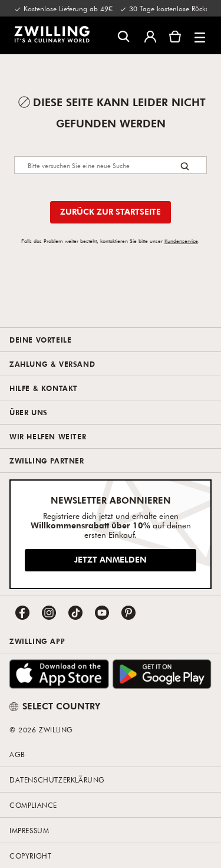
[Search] (111, 165)
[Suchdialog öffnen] (123, 36)
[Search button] (185, 166)
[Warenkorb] (175, 35)
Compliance (33, 805)
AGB (17, 754)
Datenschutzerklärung (57, 780)
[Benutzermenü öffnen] (150, 35)
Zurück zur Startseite (111, 211)
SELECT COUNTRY (55, 706)
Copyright (30, 856)
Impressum (29, 830)
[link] (52, 34)
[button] (200, 35)
